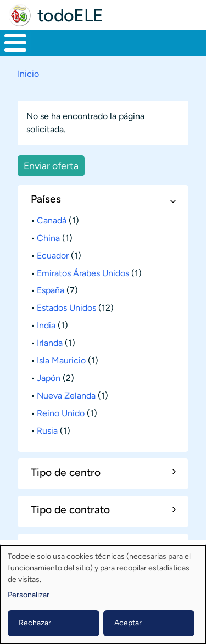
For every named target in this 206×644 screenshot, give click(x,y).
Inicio (28, 74)
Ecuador (53, 256)
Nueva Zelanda (66, 396)
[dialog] (103, 595)
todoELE (70, 15)
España (51, 290)
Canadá (52, 220)
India (46, 325)
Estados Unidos (66, 308)
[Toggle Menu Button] (15, 43)
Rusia (47, 431)
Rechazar (35, 623)
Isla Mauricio (61, 360)
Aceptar (128, 623)
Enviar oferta (51, 166)
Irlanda (50, 343)
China (48, 238)
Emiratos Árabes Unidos (83, 273)
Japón (49, 378)
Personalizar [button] (29, 595)
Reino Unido (61, 413)
